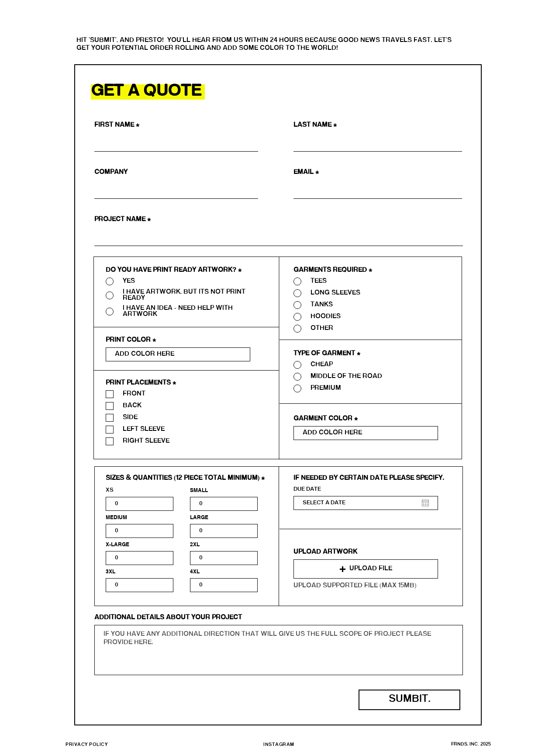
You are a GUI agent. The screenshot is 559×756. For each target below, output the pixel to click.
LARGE (199, 517)
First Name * (118, 125)
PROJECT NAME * (122, 220)
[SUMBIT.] (409, 700)
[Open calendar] (425, 503)
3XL (110, 572)
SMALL (199, 490)
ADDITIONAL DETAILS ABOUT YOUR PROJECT (168, 618)
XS (110, 490)
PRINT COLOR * (131, 340)
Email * (306, 173)
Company (111, 173)
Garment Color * (326, 419)
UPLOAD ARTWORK (325, 552)
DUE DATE (307, 489)
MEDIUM (116, 517)
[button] (366, 569)
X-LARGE (117, 544)
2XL (195, 544)
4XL (195, 572)
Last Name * (315, 125)
